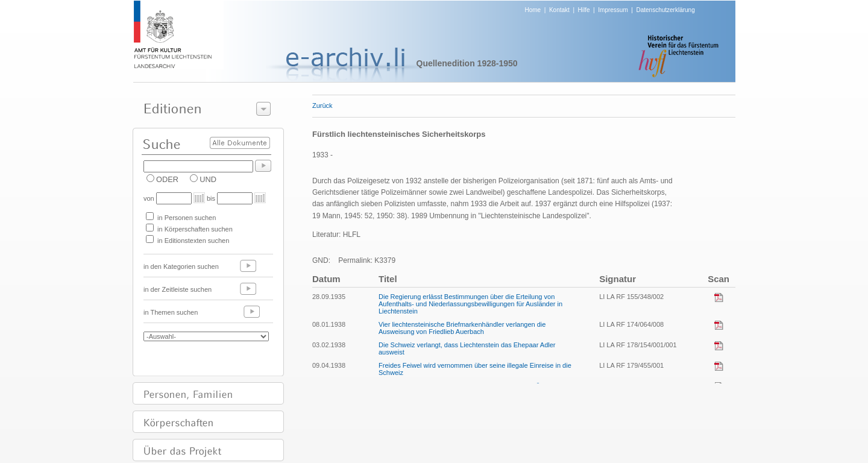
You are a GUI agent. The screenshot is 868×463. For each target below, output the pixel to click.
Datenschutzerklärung (665, 10)
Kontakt (559, 10)
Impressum (613, 10)
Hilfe (584, 10)
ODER (167, 179)
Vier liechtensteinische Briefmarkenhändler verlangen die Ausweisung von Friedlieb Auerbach (462, 328)
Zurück (322, 106)
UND (208, 179)
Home (533, 10)
